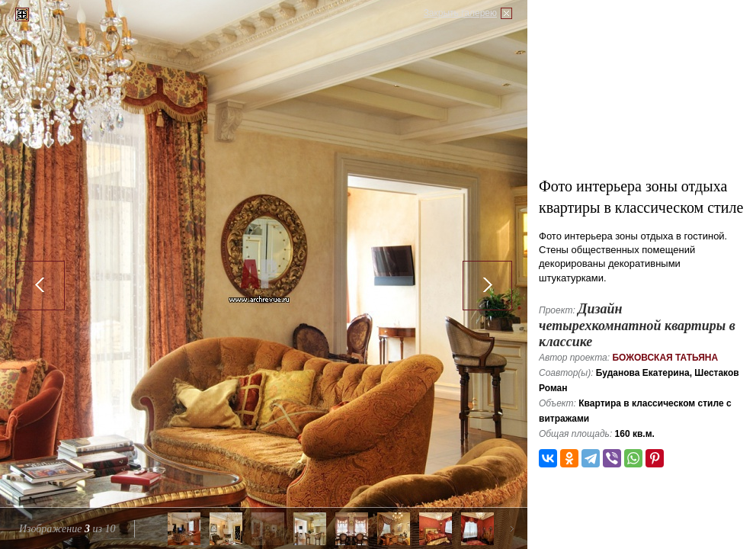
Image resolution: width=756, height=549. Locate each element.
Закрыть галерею (460, 13)
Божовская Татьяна (665, 358)
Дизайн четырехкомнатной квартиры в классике (637, 325)
